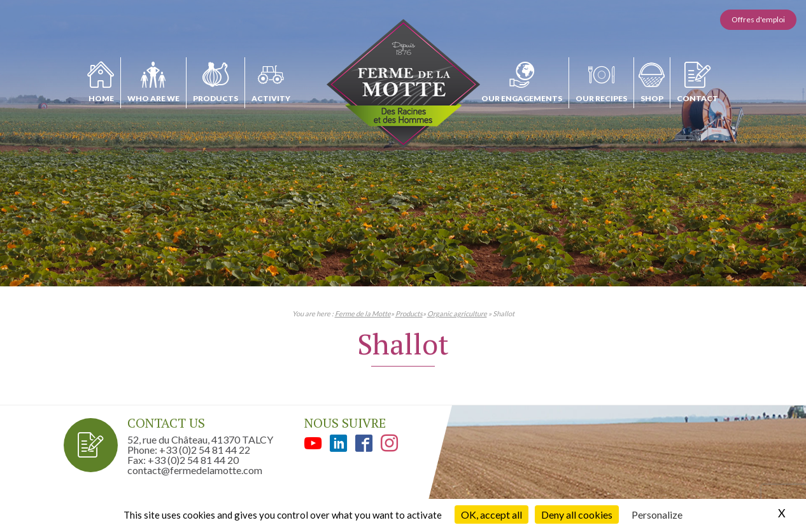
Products (216, 98)
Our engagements (522, 98)
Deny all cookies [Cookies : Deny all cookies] (577, 514)
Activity (271, 98)
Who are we (153, 98)
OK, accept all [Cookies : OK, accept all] (491, 514)
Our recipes (601, 98)
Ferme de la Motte (363, 313)
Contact (697, 98)
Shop (652, 98)
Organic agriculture (457, 313)
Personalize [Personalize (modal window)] (657, 514)
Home (101, 98)
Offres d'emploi (758, 19)
